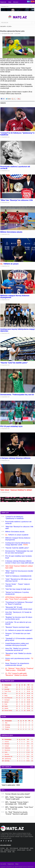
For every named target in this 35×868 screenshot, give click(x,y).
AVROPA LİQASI (21, 850)
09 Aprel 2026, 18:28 (6, 300)
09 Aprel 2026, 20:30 (6, 234)
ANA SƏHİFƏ (3, 26)
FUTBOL (3, 848)
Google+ (32, 2)
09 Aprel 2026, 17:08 (6, 429)
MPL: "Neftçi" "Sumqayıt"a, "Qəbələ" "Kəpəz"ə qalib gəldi (18, 798)
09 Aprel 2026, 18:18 (6, 333)
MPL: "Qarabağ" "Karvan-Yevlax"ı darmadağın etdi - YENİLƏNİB (17, 803)
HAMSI (32, 767)
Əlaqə (10, 2)
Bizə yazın (16, 2)
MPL (7, 848)
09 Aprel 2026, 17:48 (6, 365)
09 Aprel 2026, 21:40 (6, 137)
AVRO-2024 (3, 852)
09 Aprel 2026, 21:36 (6, 171)
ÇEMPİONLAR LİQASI (10, 850)
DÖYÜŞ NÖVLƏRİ (24, 848)
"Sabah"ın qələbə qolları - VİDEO (11, 785)
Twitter (28, 2)
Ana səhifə (3, 864)
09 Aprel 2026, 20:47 (6, 203)
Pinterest (34, 2)
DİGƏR (9, 852)
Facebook (30, 2)
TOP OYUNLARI (14, 848)
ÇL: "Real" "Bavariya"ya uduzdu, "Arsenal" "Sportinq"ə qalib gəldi (17, 813)
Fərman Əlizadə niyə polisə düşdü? (18, 794)
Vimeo (9, 841)
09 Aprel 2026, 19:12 (6, 266)
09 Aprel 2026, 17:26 (6, 397)
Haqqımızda (3, 2)
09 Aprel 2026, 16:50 (6, 460)
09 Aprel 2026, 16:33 (6, 492)
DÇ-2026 (9, 26)
